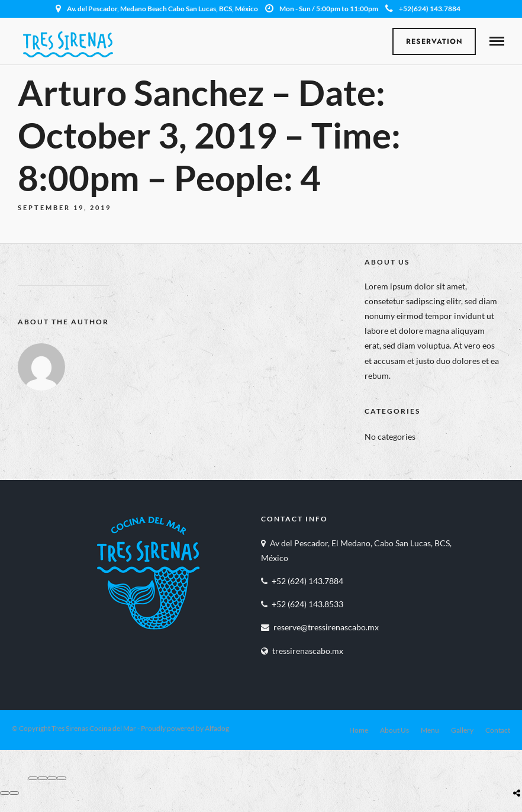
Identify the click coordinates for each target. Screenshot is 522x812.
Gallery (462, 730)
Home (359, 730)
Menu (430, 730)
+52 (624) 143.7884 (307, 581)
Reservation (434, 41)
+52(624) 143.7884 (423, 9)
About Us (394, 730)
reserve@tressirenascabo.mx (326, 627)
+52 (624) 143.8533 (307, 604)
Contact (498, 730)
